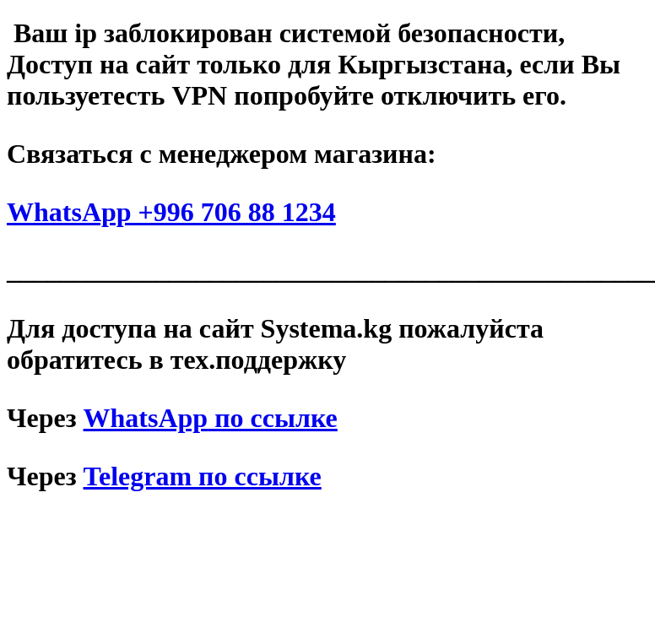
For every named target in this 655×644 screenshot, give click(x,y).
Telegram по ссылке (203, 476)
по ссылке (211, 418)
